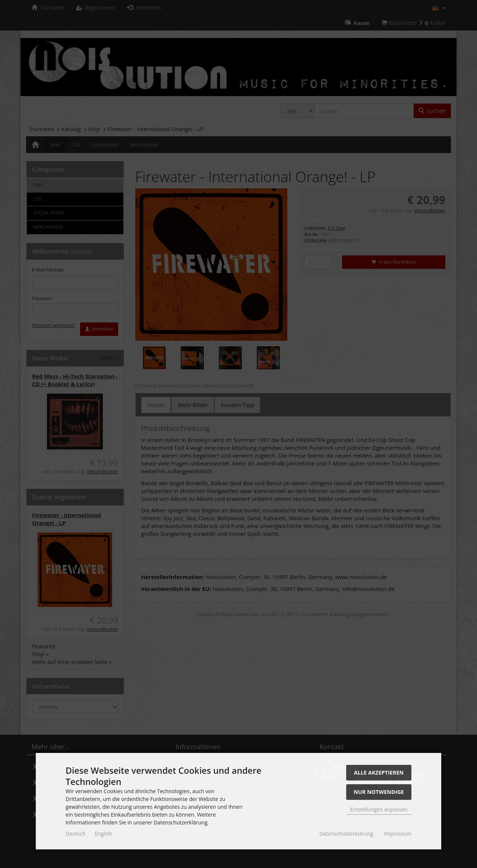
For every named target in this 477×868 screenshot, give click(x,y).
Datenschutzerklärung (346, 834)
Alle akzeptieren (379, 772)
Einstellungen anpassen (379, 809)
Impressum (398, 834)
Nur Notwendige (379, 792)
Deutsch (76, 834)
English (104, 834)
